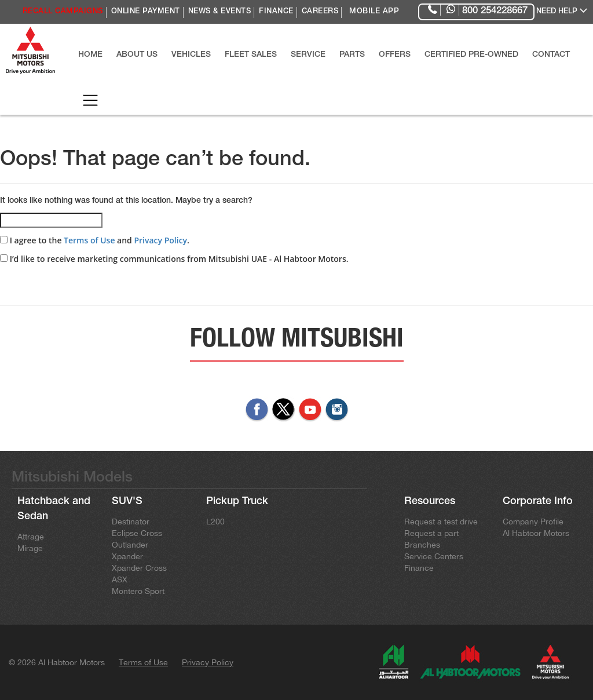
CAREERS (320, 12)
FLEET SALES (251, 55)
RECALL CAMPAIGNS (63, 12)
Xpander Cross (139, 568)
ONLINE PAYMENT (146, 12)
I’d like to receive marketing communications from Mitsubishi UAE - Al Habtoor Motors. (174, 259)
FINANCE (276, 12)
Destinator (131, 522)
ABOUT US (137, 55)
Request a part (431, 533)
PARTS (352, 55)
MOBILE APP (374, 12)
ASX (120, 579)
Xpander (127, 556)
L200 (215, 522)
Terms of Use (89, 240)
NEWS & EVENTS (220, 12)
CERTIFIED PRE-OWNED (471, 55)
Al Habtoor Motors (536, 533)
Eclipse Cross (137, 533)
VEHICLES (191, 55)
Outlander (130, 545)
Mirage (30, 548)
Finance (419, 568)
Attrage (31, 537)
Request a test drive (441, 522)
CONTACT (551, 55)
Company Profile (533, 522)
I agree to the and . (95, 240)
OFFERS (395, 55)
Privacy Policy (160, 240)
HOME (90, 55)
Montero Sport (138, 591)
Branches (422, 545)
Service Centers (434, 556)
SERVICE (308, 55)
